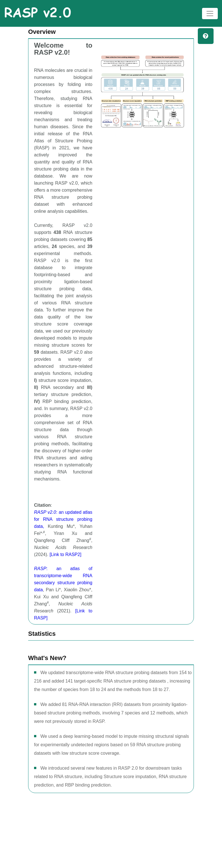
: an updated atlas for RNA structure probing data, (63, 519)
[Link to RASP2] (65, 554)
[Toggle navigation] (210, 14)
